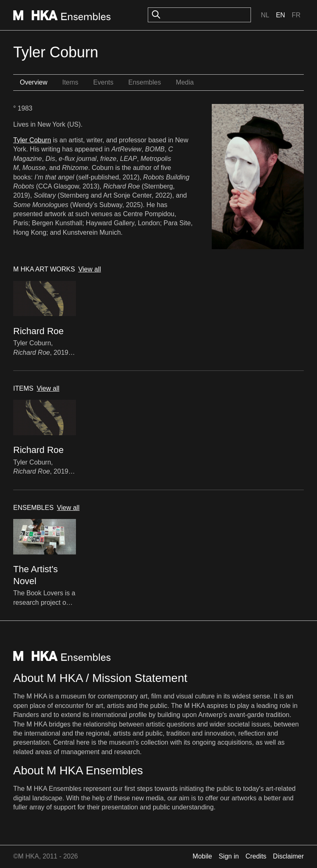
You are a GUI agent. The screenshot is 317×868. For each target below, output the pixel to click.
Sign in (229, 856)
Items (70, 82)
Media (185, 82)
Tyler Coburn (32, 140)
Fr (296, 15)
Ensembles (145, 82)
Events (103, 82)
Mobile (202, 856)
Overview (34, 82)
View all (90, 269)
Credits (256, 856)
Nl (265, 15)
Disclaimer (288, 856)
